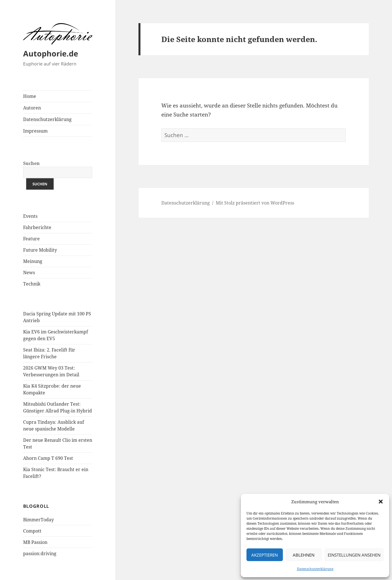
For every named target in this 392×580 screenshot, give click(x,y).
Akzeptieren (265, 555)
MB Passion (35, 542)
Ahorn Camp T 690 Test (48, 458)
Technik (32, 284)
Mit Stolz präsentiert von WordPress (255, 203)
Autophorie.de (51, 53)
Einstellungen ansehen (354, 555)
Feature (31, 239)
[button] (381, 502)
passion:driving (40, 553)
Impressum (35, 131)
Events (30, 216)
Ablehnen (304, 555)
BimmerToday (38, 520)
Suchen (31, 163)
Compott (32, 531)
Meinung (33, 261)
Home (30, 96)
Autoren (32, 108)
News (29, 273)
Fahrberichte (37, 227)
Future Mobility (40, 250)
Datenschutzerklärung (315, 569)
